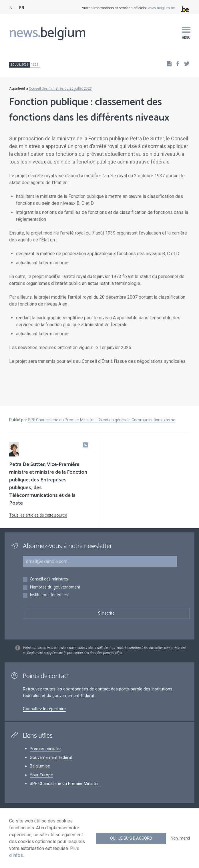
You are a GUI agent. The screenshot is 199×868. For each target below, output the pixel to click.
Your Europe (41, 775)
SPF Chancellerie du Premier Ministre (64, 784)
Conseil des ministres (49, 579)
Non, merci (180, 838)
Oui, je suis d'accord (131, 838)
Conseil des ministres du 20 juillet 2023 (60, 88)
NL (12, 8)
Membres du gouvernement (55, 587)
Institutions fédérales (49, 595)
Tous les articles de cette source (38, 515)
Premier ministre (45, 749)
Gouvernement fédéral (51, 757)
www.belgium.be (161, 8)
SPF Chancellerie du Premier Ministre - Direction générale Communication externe (102, 420)
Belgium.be (40, 766)
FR (22, 8)
